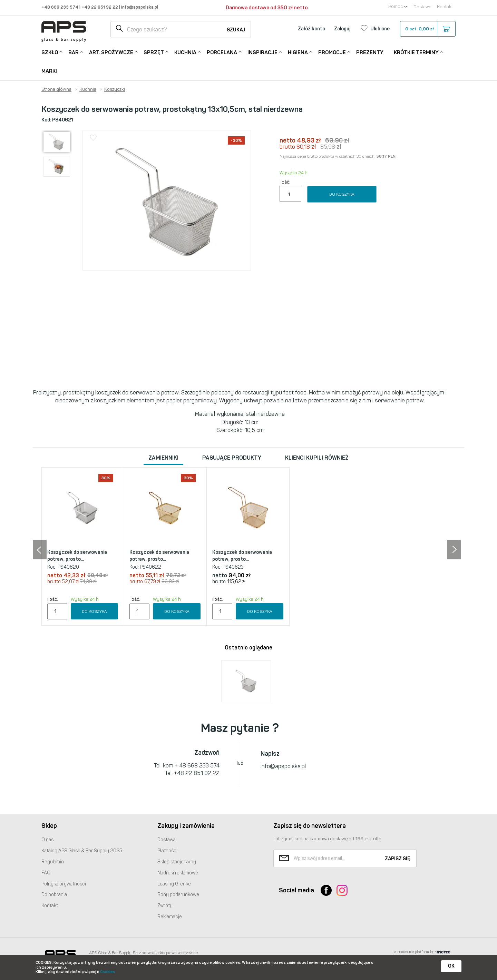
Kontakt (445, 7)
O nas (47, 840)
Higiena (298, 52)
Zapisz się (397, 859)
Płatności (167, 851)
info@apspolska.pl (139, 7)
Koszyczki (115, 89)
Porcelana (222, 52)
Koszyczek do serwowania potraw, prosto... (77, 556)
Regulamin (53, 862)
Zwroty (165, 906)
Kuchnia (185, 52)
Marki (49, 71)
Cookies (108, 972)
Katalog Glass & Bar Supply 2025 (82, 851)
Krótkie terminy (416, 52)
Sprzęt (154, 52)
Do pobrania (54, 895)
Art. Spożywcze (111, 52)
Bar (74, 52)
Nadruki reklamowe (178, 873)
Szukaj (236, 30)
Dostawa (422, 7)
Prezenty (370, 52)
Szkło (50, 52)
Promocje (332, 52)
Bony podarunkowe (178, 895)
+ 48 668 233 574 (197, 766)
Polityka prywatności (64, 884)
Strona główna (56, 89)
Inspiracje (262, 52)
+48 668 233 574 (60, 7)
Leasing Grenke (174, 884)
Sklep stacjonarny (177, 862)
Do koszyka (342, 194)
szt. (427, 29)
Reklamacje (170, 917)
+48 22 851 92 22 (100, 7)
